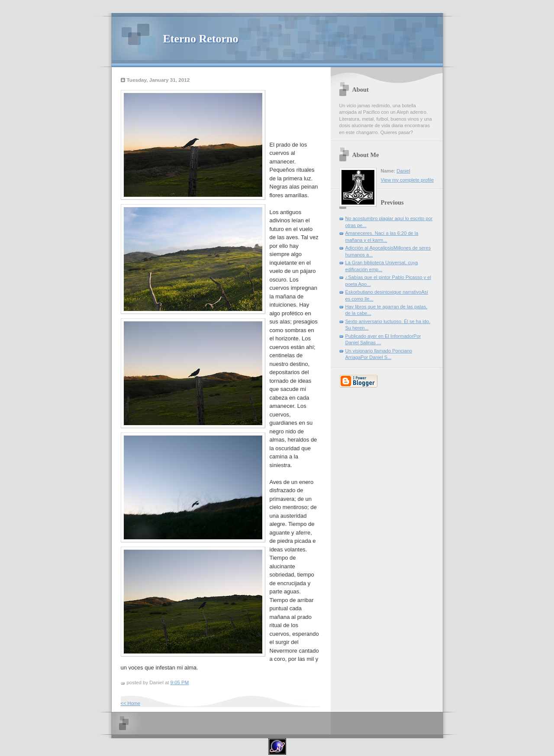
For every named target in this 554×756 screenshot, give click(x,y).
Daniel (403, 171)
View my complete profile (407, 180)
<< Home (130, 703)
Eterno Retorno (201, 39)
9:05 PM (180, 682)
